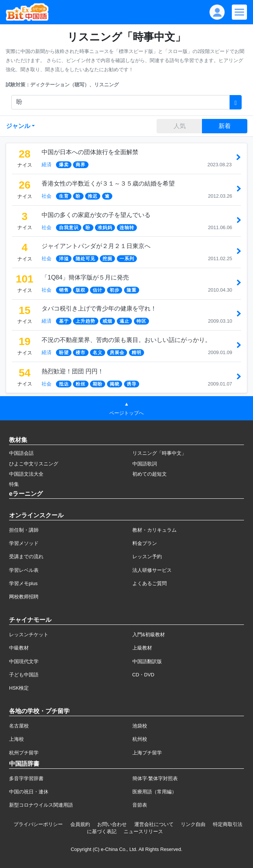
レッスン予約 (147, 557)
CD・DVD (144, 675)
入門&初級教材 (149, 635)
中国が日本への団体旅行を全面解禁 (90, 152)
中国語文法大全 (26, 474)
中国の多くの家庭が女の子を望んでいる (96, 215)
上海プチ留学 (147, 753)
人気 (180, 126)
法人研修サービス (152, 570)
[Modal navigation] (239, 12)
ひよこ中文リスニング (34, 464)
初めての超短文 (150, 474)
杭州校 (140, 739)
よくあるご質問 (150, 583)
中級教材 (19, 648)
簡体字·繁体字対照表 (155, 778)
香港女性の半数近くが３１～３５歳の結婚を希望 (108, 183)
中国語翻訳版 (147, 661)
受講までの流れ (26, 557)
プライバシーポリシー (38, 824)
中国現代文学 (24, 661)
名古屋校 (19, 726)
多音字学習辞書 (26, 778)
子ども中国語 (24, 675)
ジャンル (18, 126)
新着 (225, 126)
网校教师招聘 (24, 597)
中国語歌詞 (145, 464)
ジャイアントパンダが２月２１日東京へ (96, 246)
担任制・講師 (24, 530)
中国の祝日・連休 (29, 792)
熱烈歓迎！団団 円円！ (73, 371)
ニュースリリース (143, 831)
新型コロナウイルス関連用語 (41, 805)
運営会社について (154, 824)
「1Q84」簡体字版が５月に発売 (85, 277)
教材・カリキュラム (154, 530)
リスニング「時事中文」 (159, 453)
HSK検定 (19, 688)
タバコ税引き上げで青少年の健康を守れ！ (99, 308)
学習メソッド (24, 543)
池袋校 (140, 726)
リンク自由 (193, 824)
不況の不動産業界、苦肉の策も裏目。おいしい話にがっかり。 (126, 340)
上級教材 (142, 648)
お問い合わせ (112, 824)
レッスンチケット (29, 635)
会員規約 (80, 824)
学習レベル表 (24, 570)
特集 (14, 484)
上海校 (16, 739)
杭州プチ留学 (24, 753)
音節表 (140, 805)
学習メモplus (23, 583)
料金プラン (145, 543)
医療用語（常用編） (154, 792)
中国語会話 (21, 453)
